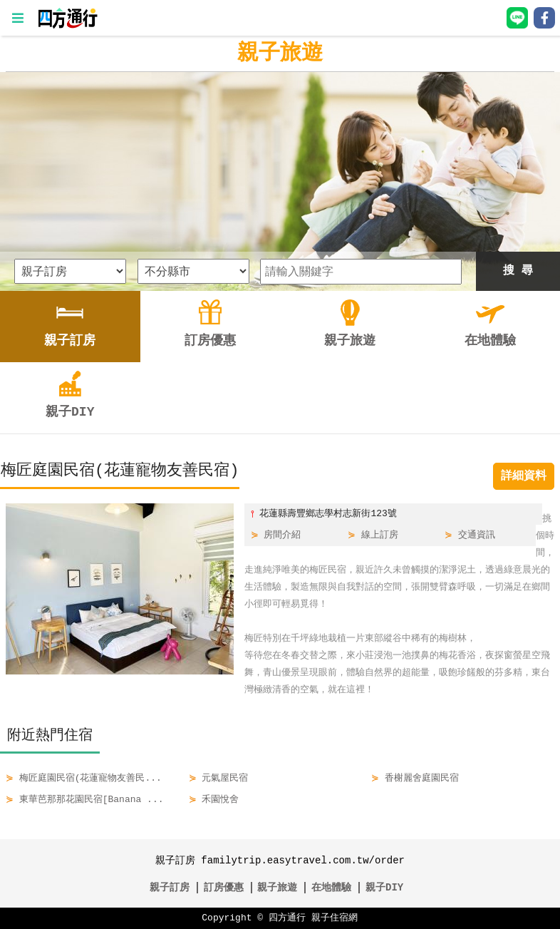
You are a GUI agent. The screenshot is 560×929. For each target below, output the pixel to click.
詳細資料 (524, 476)
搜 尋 (518, 271)
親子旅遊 (280, 53)
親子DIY (384, 887)
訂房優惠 (224, 887)
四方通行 (287, 918)
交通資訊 (477, 535)
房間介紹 (282, 535)
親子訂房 (170, 887)
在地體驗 (331, 887)
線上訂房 (380, 535)
